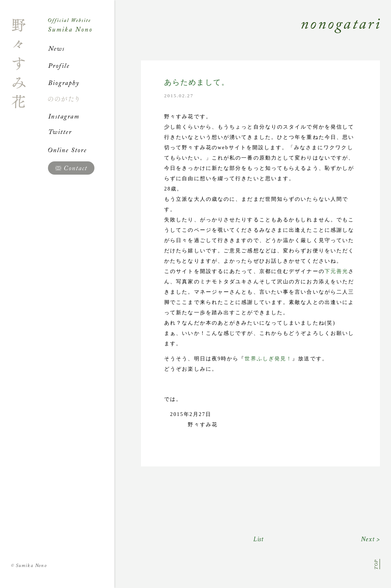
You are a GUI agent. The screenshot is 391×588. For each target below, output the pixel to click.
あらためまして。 (197, 82)
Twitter (81, 133)
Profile (81, 66)
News (81, 49)
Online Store (81, 150)
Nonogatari (247, 34)
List (259, 539)
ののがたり (81, 99)
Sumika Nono (29, 566)
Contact (71, 168)
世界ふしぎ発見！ (268, 359)
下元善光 (336, 271)
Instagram (81, 116)
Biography (81, 83)
